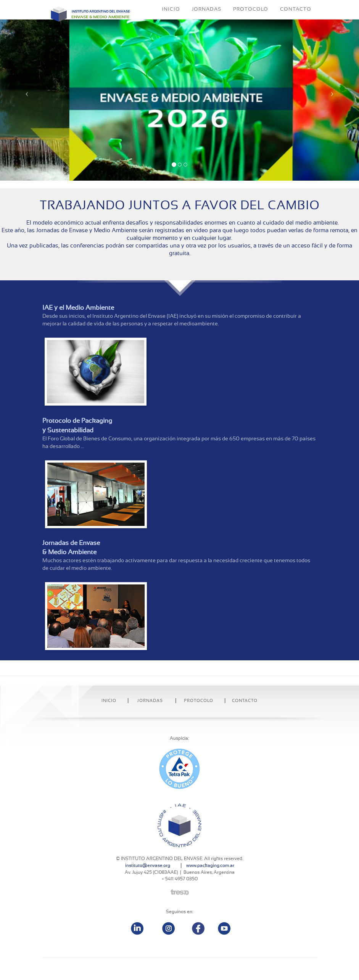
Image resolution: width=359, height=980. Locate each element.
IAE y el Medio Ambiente (78, 308)
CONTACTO (296, 21)
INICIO (171, 21)
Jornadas (150, 701)
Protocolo (199, 701)
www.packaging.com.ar (210, 865)
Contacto (245, 701)
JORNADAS (207, 21)
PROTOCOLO (251, 21)
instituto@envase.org (148, 865)
